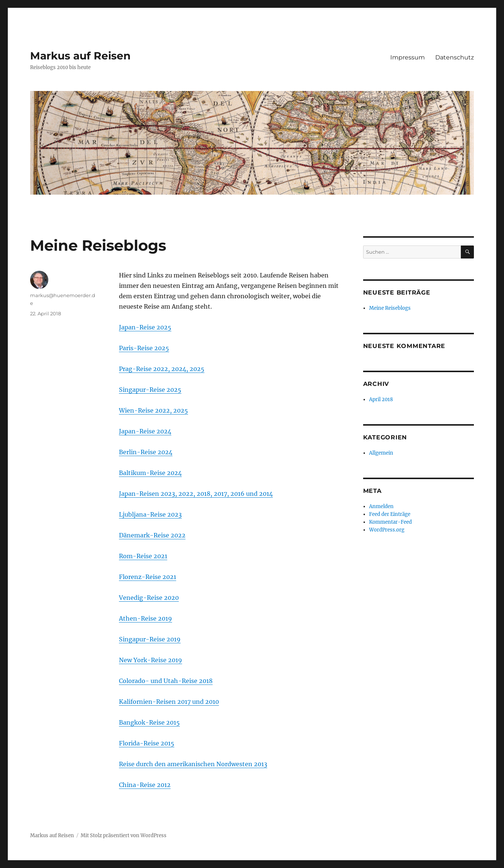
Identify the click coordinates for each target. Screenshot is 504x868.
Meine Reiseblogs (390, 308)
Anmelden (381, 506)
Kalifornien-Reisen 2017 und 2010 (169, 702)
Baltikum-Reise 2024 (150, 473)
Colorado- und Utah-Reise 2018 (166, 681)
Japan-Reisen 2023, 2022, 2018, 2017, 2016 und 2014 (196, 494)
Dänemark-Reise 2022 (152, 535)
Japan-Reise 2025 (145, 327)
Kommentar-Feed (390, 522)
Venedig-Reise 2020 (149, 598)
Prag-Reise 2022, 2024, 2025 (162, 369)
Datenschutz (455, 57)
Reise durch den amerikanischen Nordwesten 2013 (193, 764)
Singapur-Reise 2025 (150, 390)
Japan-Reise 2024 (145, 431)
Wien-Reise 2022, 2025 (154, 410)
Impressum (408, 57)
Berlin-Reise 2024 (146, 452)
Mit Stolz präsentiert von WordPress (124, 836)
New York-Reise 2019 (151, 660)
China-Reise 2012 (145, 785)
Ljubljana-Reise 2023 (150, 514)
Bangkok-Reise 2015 (149, 722)
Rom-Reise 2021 (143, 556)
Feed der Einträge (390, 514)
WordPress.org (387, 530)
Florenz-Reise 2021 (148, 577)
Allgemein (381, 453)
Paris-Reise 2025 (144, 348)
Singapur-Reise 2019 (150, 639)
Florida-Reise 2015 (147, 743)
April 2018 (381, 399)
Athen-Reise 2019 (146, 618)
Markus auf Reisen (80, 56)
